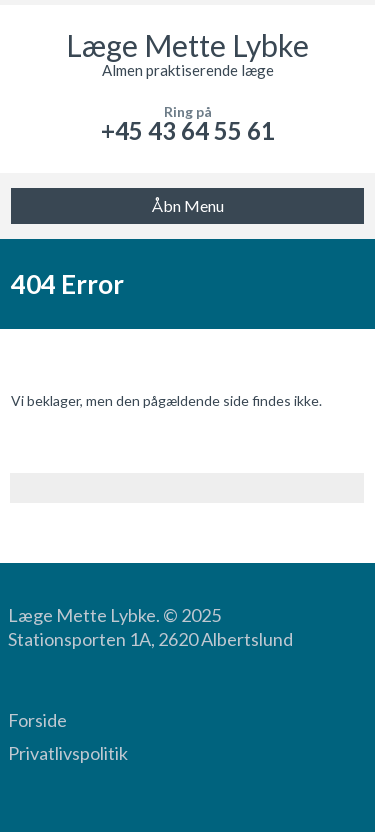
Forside (37, 720)
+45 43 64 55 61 (188, 130)
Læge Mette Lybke (187, 45)
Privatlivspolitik (68, 753)
